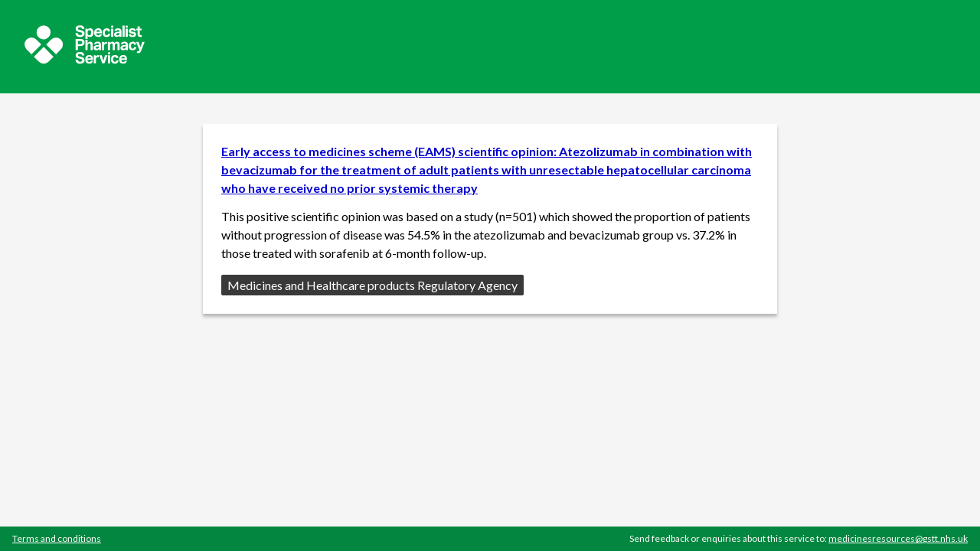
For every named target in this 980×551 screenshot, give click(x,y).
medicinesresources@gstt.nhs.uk (898, 538)
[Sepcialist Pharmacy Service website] (85, 59)
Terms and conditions (57, 538)
